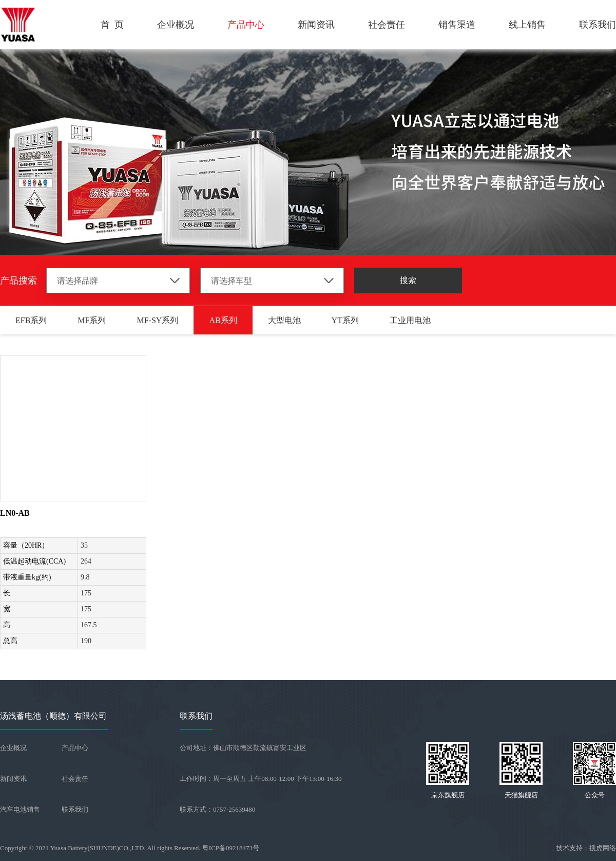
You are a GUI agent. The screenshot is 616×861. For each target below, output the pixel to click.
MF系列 (92, 320)
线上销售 (527, 25)
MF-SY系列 (157, 320)
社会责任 (387, 25)
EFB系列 (31, 320)
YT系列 (345, 320)
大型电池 (284, 320)
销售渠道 (457, 25)
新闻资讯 (316, 25)
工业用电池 (410, 320)
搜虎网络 (603, 848)
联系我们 (598, 25)
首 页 (112, 25)
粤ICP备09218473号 (231, 848)
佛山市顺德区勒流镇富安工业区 (260, 748)
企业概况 (176, 25)
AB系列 (223, 320)
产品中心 (246, 25)
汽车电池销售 (20, 809)
